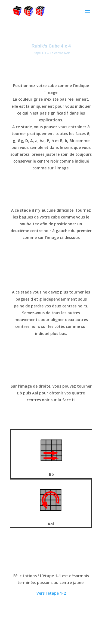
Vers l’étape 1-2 (51, 593)
